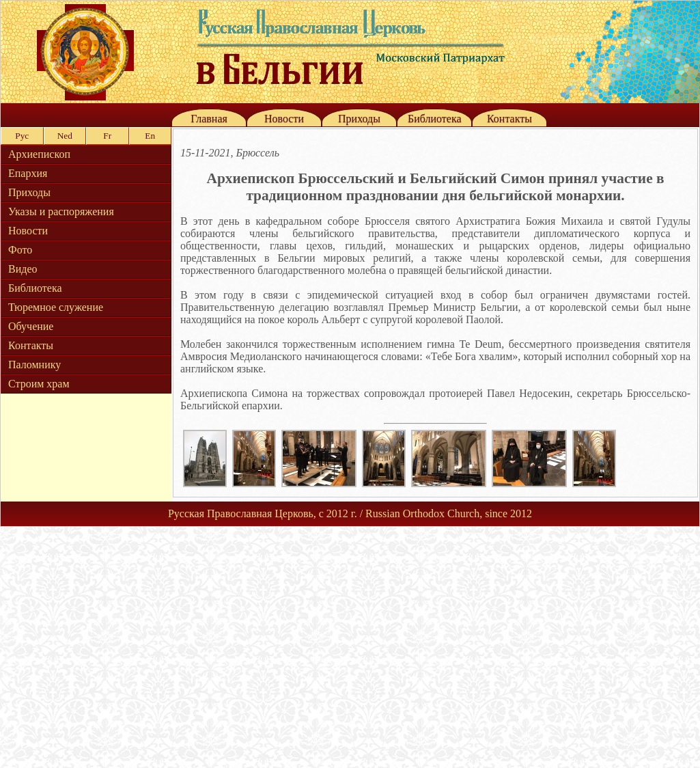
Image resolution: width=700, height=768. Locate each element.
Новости (284, 119)
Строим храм (39, 384)
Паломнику (34, 365)
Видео (23, 269)
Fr (107, 136)
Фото (20, 250)
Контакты (509, 119)
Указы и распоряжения (61, 211)
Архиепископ (39, 154)
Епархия (28, 173)
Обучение (31, 326)
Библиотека (435, 119)
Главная (209, 119)
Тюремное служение (56, 307)
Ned (65, 136)
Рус (22, 136)
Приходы (359, 119)
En (150, 136)
